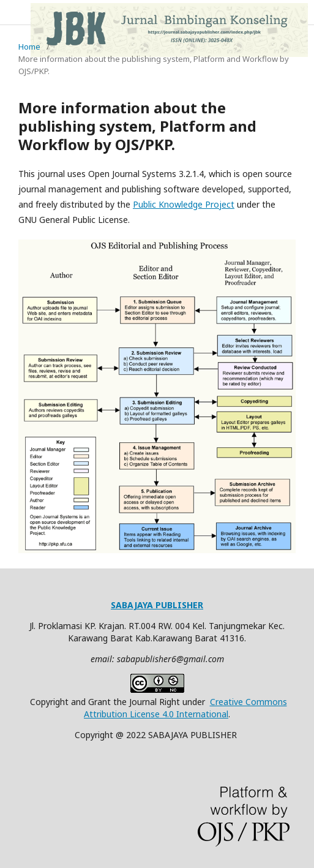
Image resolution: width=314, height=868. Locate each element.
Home (29, 47)
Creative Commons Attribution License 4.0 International (185, 708)
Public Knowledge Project (184, 204)
